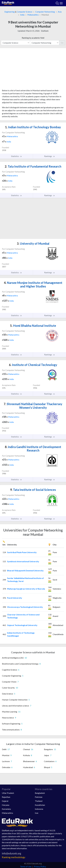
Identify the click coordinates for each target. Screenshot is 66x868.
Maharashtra (33, 15)
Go (62, 43)
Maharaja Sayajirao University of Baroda (26, 589)
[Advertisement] (33, 69)
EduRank (45, 31)
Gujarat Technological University (22, 625)
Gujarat (5, 801)
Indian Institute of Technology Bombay (33, 127)
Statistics (16, 156)
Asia (60, 12)
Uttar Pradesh (8, 793)
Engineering (10, 12)
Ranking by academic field (33, 38)
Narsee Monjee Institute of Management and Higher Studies (33, 284)
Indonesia (39, 809)
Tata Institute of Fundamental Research (33, 166)
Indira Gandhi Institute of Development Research (33, 449)
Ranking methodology (14, 857)
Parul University (15, 598)
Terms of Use (26, 866)
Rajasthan (6, 797)
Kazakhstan (40, 805)
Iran (37, 813)
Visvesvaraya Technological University (25, 607)
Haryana (6, 805)
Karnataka (6, 809)
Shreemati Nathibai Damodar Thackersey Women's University (33, 406)
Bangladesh (40, 793)
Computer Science (24, 12)
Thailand (39, 801)
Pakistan (39, 797)
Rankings (50, 156)
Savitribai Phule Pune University (22, 552)
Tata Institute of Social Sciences (33, 490)
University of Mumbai (33, 243)
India (22, 15)
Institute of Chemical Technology (33, 365)
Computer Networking (45, 12)
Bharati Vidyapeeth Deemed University (25, 570)
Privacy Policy (40, 866)
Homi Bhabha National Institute (33, 326)
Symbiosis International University (23, 561)
